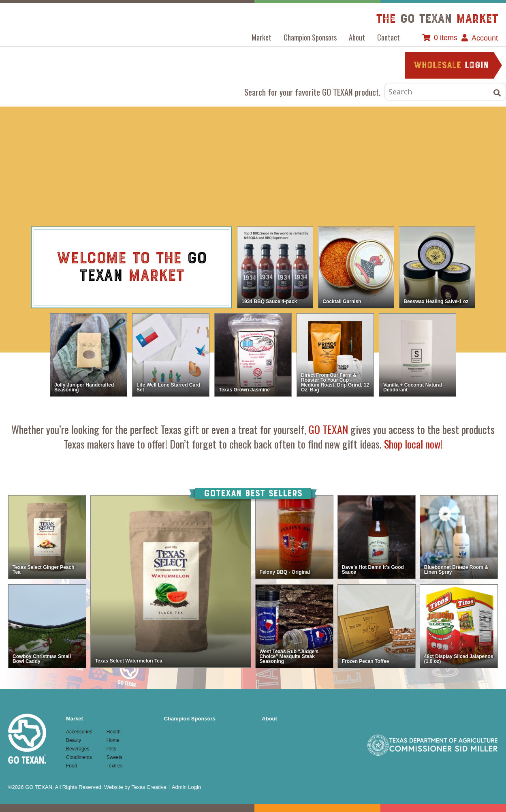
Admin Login (186, 787)
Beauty (153, 138)
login (451, 66)
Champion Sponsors (310, 37)
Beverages (203, 138)
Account (485, 38)
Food (303, 138)
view (216, 269)
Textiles (303, 188)
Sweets (253, 188)
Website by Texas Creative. (136, 787)
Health (354, 138)
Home (404, 138)
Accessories (102, 138)
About (357, 37)
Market (262, 37)
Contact (389, 37)
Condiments (253, 138)
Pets (203, 188)
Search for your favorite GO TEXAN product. (312, 92)
